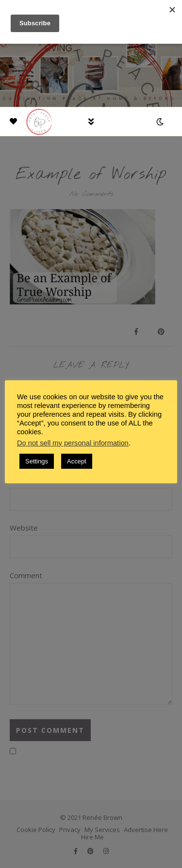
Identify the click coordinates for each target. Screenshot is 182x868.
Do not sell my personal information (73, 443)
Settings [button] (37, 461)
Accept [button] (77, 461)
